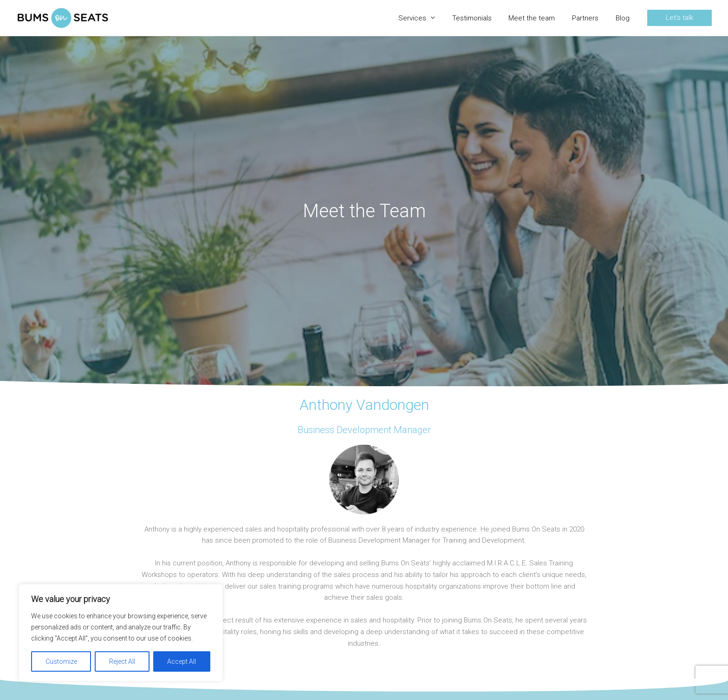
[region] (121, 633)
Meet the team (539, 18)
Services (426, 18)
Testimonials (483, 18)
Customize (61, 661)
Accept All (182, 661)
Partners (590, 18)
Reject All (122, 661)
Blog (624, 18)
